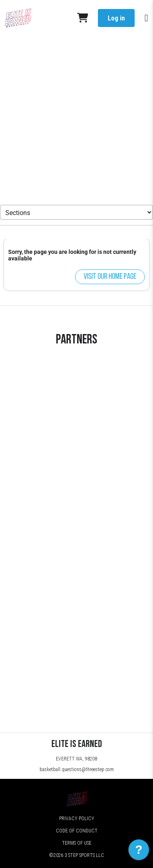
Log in (116, 18)
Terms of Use (77, 843)
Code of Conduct (77, 831)
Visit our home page (110, 277)
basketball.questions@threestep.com (77, 769)
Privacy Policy (77, 819)
